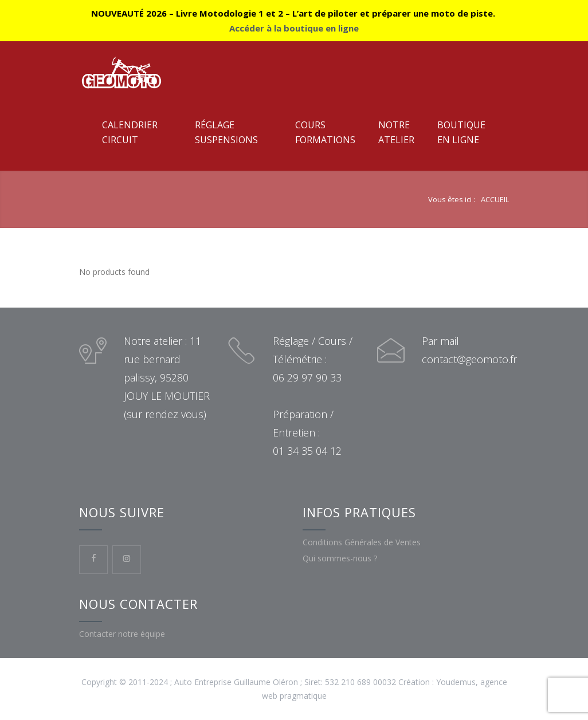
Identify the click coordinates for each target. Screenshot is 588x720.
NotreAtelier (396, 132)
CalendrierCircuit (130, 132)
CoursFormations (325, 132)
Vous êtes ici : (452, 199)
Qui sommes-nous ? (340, 558)
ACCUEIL (495, 199)
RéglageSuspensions (226, 132)
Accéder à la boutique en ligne (294, 28)
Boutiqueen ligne (461, 132)
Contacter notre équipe (122, 634)
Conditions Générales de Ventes (362, 542)
